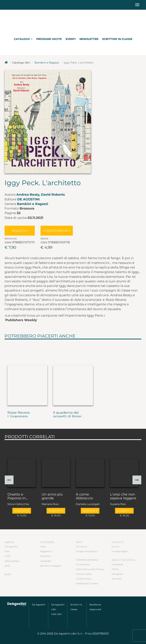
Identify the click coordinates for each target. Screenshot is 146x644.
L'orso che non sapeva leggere (123, 496)
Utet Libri (56, 614)
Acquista (20, 231)
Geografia (46, 561)
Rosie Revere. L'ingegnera (19, 415)
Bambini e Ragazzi (47, 63)
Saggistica (46, 551)
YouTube (117, 579)
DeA (7, 551)
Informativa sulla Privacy (90, 569)
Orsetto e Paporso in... (18, 496)
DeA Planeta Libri (73, 22)
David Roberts (53, 195)
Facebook (117, 564)
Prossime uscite (49, 39)
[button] (9, 480)
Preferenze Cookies (87, 583)
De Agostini (29, 199)
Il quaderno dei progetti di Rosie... (68, 415)
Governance (83, 564)
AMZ (7, 566)
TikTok (115, 569)
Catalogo (23, 39)
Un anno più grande (52, 496)
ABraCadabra (12, 561)
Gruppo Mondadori (87, 551)
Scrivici (116, 547)
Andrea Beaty (28, 195)
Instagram (117, 574)
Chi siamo (82, 547)
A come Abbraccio (84, 496)
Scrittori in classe (117, 39)
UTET (8, 556)
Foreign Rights (120, 551)
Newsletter (89, 39)
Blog (8, 574)
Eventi (71, 39)
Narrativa (46, 556)
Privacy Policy (84, 574)
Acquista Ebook (57, 231)
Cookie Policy (84, 579)
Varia (43, 547)
